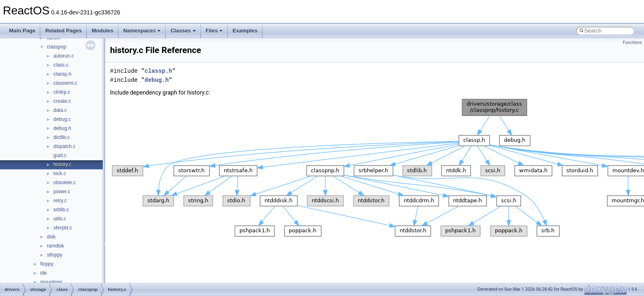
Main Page (22, 31)
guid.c (60, 155)
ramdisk (55, 246)
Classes (183, 31)
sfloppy (55, 255)
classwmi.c (65, 83)
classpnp (56, 47)
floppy (47, 264)
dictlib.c (62, 137)
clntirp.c (62, 92)
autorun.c (64, 56)
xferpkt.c (63, 228)
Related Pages (63, 31)
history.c (62, 164)
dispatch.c (64, 146)
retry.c (60, 201)
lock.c (60, 173)
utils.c (60, 219)
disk (51, 237)
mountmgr (51, 282)
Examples (245, 31)
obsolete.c (65, 183)
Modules (102, 31)
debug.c (62, 119)
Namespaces (142, 31)
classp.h (62, 74)
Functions (632, 43)
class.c (61, 65)
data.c (60, 110)
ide (44, 273)
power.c (62, 192)
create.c (62, 101)
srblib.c (61, 210)
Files (214, 31)
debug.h (62, 128)
